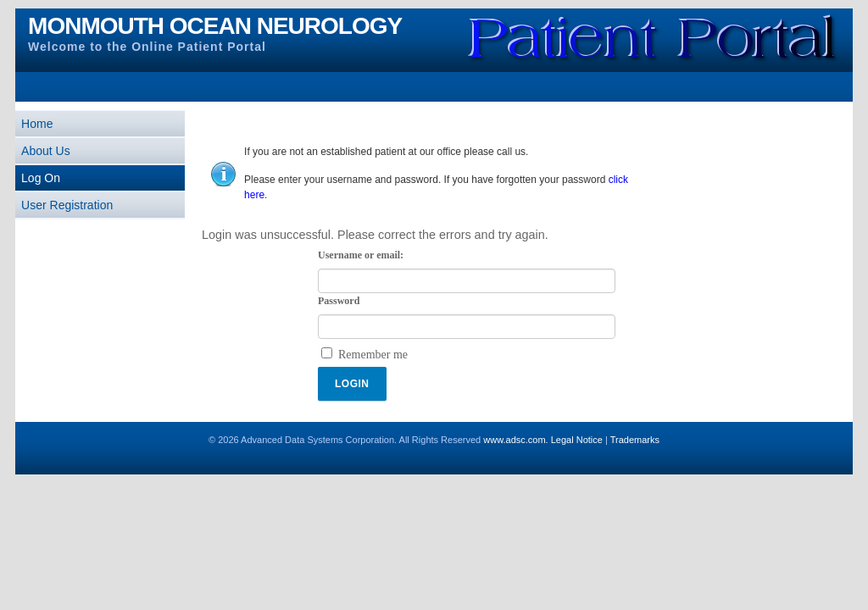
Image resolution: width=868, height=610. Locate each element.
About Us (46, 151)
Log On (41, 178)
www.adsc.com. (515, 440)
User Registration (67, 205)
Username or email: (361, 255)
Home (37, 124)
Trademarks (635, 440)
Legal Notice (577, 440)
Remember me (373, 355)
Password (339, 301)
